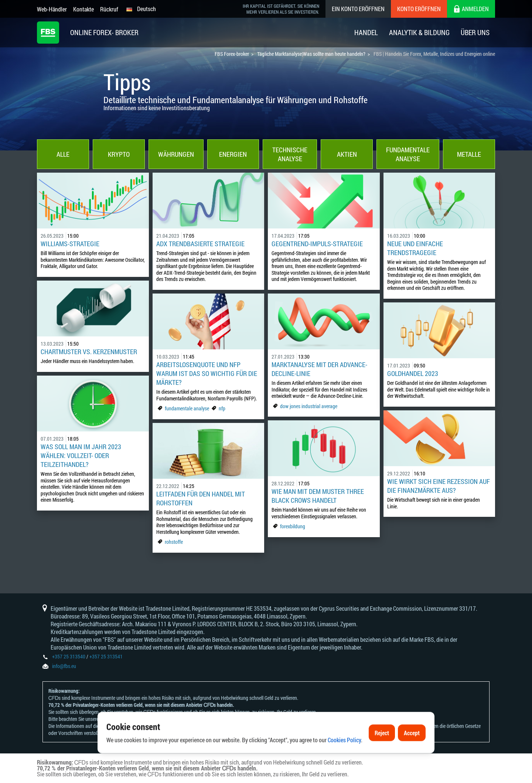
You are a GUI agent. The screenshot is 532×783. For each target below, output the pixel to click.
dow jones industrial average (309, 406)
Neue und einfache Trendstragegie (415, 248)
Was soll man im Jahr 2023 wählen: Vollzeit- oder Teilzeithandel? (81, 455)
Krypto (119, 154)
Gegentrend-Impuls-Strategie (317, 244)
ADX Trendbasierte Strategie (200, 244)
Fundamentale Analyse (408, 154)
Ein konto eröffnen (358, 9)
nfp (222, 408)
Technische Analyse (290, 154)
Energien (233, 154)
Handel (366, 32)
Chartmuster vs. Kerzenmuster (89, 352)
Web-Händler (52, 9)
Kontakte (83, 9)
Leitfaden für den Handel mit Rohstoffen (201, 498)
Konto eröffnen (419, 9)
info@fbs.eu (64, 666)
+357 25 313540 (69, 656)
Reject (382, 757)
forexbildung (293, 526)
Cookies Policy (344, 764)
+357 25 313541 (106, 656)
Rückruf (109, 9)
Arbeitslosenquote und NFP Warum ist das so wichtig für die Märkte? (207, 373)
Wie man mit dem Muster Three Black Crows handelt (318, 496)
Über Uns (475, 32)
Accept (412, 757)
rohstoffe (174, 542)
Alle (63, 154)
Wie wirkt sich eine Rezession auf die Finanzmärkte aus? (439, 486)
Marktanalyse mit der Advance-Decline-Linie (319, 369)
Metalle (469, 154)
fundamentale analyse (187, 408)
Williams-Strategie (70, 244)
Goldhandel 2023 (413, 373)
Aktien (347, 154)
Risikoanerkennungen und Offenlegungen (141, 719)
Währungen (176, 154)
